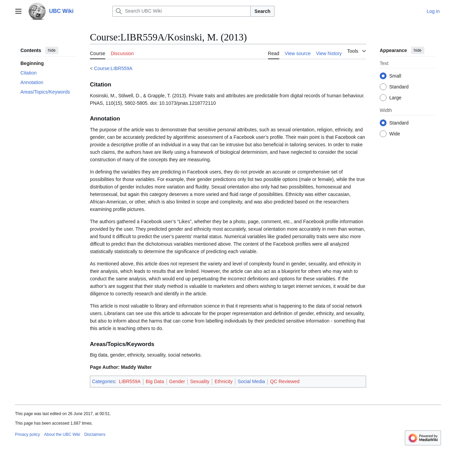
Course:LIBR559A (113, 68)
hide (52, 50)
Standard (399, 87)
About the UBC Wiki (62, 434)
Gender (177, 381)
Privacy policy (27, 434)
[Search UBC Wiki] (182, 11)
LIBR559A (130, 381)
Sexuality (200, 381)
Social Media (251, 381)
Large (395, 98)
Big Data (155, 381)
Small (395, 76)
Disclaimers (95, 434)
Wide (395, 134)
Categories (104, 381)
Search (262, 11)
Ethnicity (224, 381)
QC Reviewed (285, 381)
